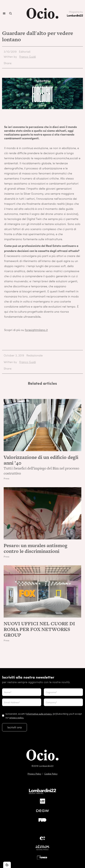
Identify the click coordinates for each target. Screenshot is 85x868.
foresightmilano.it (36, 330)
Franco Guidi (28, 57)
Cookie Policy (51, 774)
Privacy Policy (34, 774)
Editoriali (25, 51)
